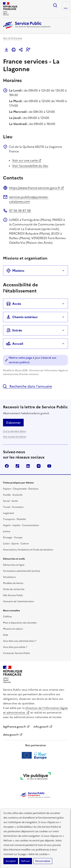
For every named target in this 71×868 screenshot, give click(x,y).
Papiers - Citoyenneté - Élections (21, 489)
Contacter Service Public (17, 653)
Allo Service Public (13, 595)
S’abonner (13, 423)
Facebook (7, 466)
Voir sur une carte (27, 160)
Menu (66, 8)
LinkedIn (28, 466)
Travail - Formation (13, 507)
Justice (7, 531)
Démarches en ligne (14, 565)
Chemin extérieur (22, 317)
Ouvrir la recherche (55, 5)
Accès (14, 304)
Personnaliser (43, 861)
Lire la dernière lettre (14, 431)
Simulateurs (9, 577)
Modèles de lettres (13, 583)
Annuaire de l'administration (18, 601)
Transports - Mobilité (14, 519)
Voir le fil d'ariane (13, 38)
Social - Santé (10, 501)
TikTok (17, 466)
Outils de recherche (14, 589)
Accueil (15, 344)
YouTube (49, 466)
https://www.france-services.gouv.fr (37, 188)
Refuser (26, 861)
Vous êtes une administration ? (20, 641)
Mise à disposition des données (20, 623)
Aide (6, 635)
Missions (15, 271)
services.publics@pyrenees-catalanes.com (29, 199)
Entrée (14, 330)
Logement (9, 513)
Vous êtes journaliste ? (15, 647)
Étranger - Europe (13, 538)
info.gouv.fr (43, 727)
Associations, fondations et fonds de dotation (28, 550)
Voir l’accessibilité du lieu (30, 166)
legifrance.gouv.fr (16, 727)
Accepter (11, 861)
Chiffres (7, 617)
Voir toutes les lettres (15, 437)
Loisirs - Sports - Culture (16, 544)
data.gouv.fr (13, 735)
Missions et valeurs (13, 629)
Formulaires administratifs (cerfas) (21, 571)
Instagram (39, 466)
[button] (28, 50)
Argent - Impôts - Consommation (21, 525)
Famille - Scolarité (13, 495)
